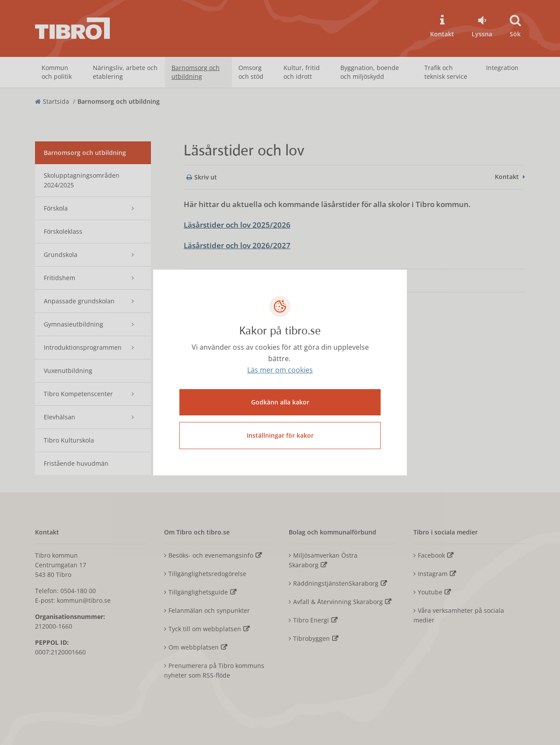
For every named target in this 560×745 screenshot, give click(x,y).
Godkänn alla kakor (280, 402)
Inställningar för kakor (280, 435)
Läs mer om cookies (280, 370)
